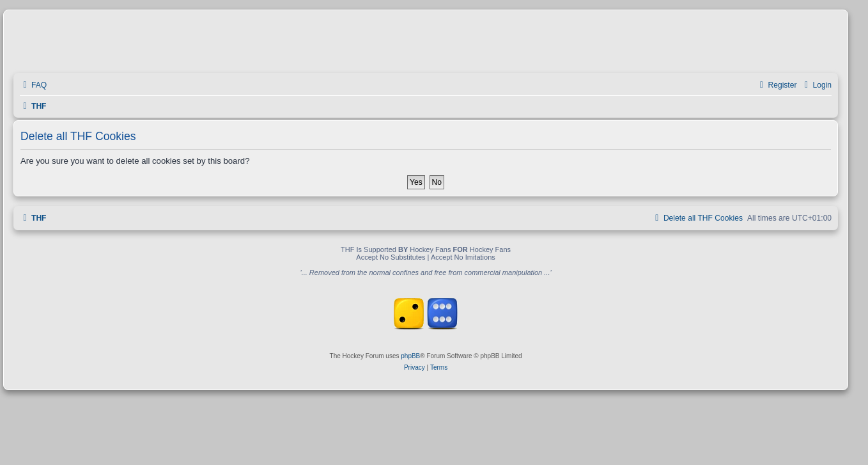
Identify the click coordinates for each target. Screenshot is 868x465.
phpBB (410, 356)
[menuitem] (33, 85)
